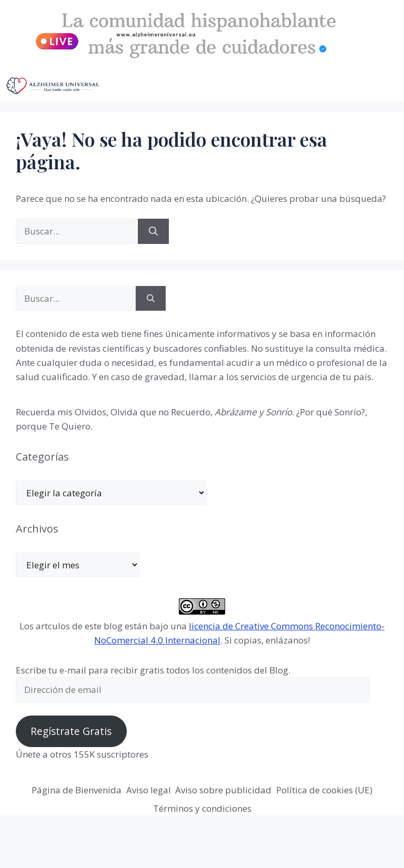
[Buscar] (153, 231)
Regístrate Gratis (71, 731)
